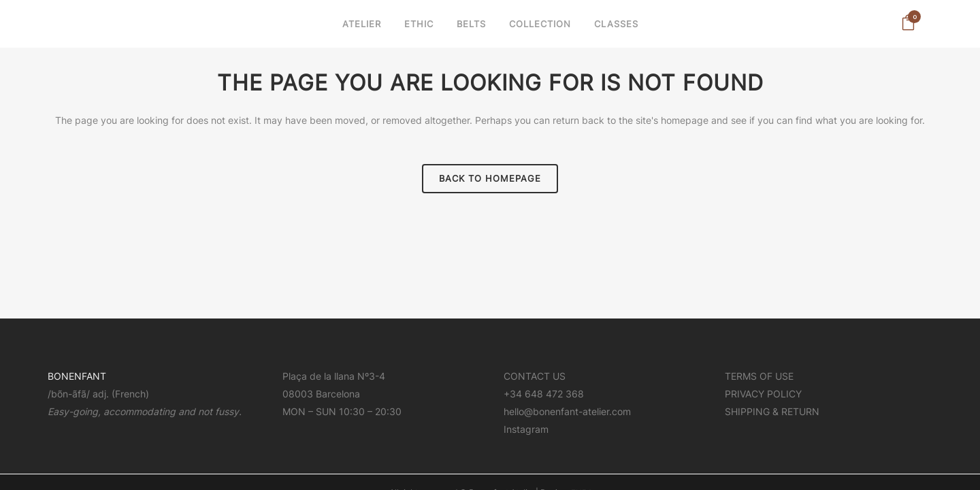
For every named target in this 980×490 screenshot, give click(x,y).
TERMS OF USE (759, 332)
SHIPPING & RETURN (772, 367)
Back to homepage (490, 178)
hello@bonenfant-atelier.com (567, 367)
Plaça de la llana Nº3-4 (334, 332)
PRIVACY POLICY (763, 349)
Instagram (526, 385)
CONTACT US (535, 332)
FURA (582, 448)
